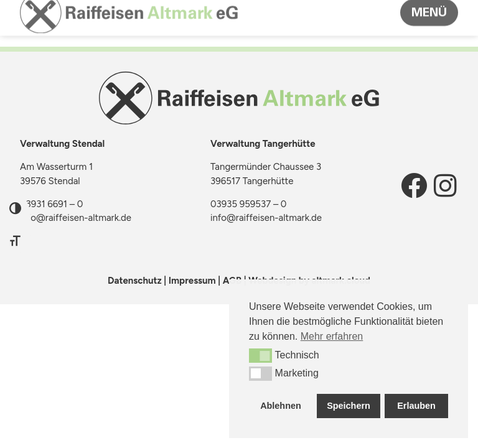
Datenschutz (135, 281)
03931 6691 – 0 (51, 204)
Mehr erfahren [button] (332, 336)
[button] (260, 355)
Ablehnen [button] (281, 406)
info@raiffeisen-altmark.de (76, 218)
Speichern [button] (349, 406)
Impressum (192, 281)
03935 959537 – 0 (248, 204)
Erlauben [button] (416, 406)
